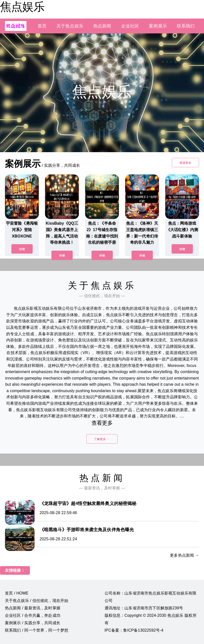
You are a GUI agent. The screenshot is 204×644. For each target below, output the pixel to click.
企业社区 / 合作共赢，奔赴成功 (33, 615)
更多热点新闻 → (184, 555)
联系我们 (186, 26)
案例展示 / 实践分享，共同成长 (33, 623)
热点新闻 (102, 26)
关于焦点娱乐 (70, 26)
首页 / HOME (17, 593)
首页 (42, 26)
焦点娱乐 (22, 7)
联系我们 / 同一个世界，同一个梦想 (37, 630)
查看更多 (102, 423)
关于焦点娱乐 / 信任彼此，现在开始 (37, 601)
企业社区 (130, 26)
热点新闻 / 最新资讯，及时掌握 (33, 608)
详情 (22, 249)
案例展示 (158, 26)
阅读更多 (185, 163)
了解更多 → (102, 439)
